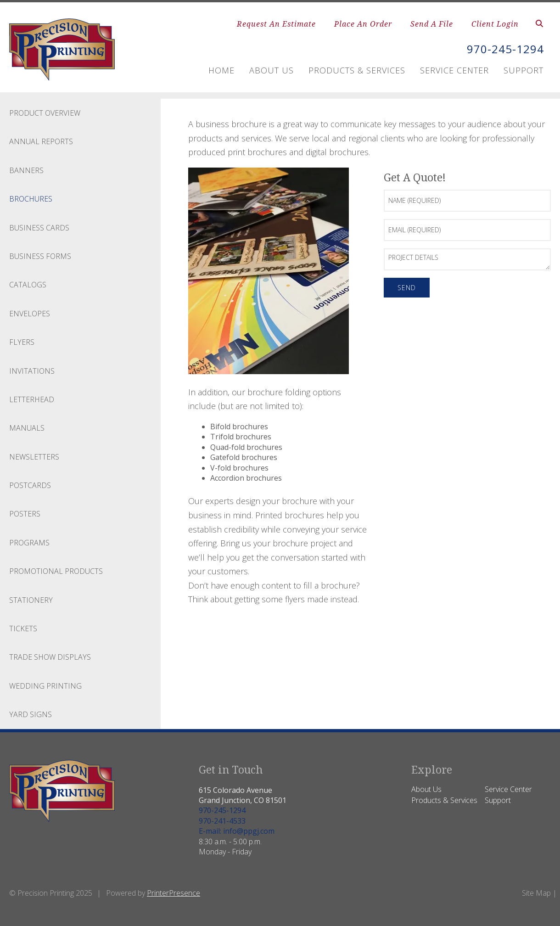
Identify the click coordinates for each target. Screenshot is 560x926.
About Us (272, 70)
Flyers (22, 342)
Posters (25, 514)
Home (221, 70)
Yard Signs (31, 714)
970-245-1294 (505, 49)
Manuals (27, 428)
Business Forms (40, 256)
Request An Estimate (276, 24)
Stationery (31, 600)
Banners (26, 170)
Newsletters (34, 457)
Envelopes (30, 314)
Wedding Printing (45, 686)
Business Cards (39, 228)
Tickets (23, 629)
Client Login (495, 24)
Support (524, 70)
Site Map (536, 893)
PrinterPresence (174, 893)
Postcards (30, 485)
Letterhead (32, 399)
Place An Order (363, 24)
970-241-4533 (222, 821)
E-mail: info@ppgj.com (237, 831)
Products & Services (357, 70)
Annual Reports (41, 141)
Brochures (31, 199)
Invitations (32, 371)
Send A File (432, 24)
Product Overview (45, 113)
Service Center (454, 70)
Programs (29, 543)
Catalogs (28, 285)
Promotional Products (56, 571)
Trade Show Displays (50, 657)
